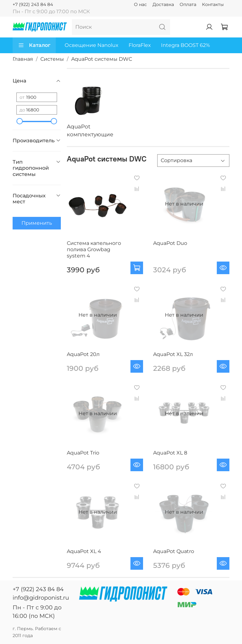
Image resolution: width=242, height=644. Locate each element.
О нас (140, 4)
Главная (23, 59)
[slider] (20, 121)
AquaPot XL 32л (173, 354)
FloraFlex (140, 45)
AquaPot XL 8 (170, 453)
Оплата (188, 4)
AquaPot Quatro (174, 551)
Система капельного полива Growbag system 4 (94, 249)
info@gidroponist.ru (41, 598)
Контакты (213, 4)
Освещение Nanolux (92, 45)
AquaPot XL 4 (84, 551)
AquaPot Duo (170, 243)
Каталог (34, 45)
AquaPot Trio (83, 453)
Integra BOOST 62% (185, 45)
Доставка (163, 4)
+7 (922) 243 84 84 (33, 4)
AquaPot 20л (83, 354)
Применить (37, 223)
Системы (52, 59)
